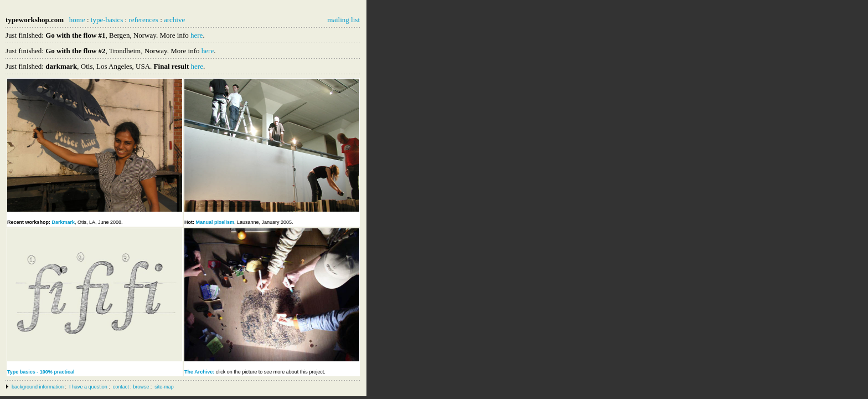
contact (121, 387)
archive (174, 20)
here (197, 35)
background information (38, 387)
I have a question (88, 387)
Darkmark (64, 222)
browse (141, 387)
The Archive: (200, 372)
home (77, 20)
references (143, 20)
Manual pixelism (215, 222)
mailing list (343, 20)
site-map (164, 387)
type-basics (107, 20)
